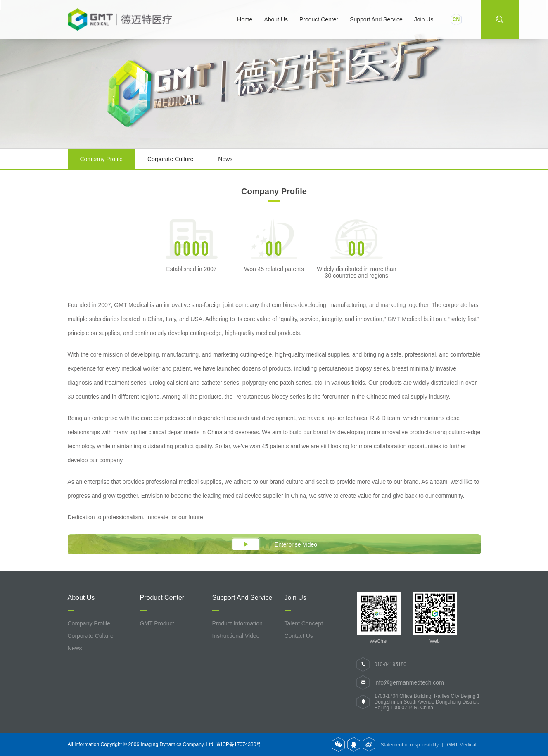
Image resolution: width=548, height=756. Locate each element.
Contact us (299, 636)
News (225, 159)
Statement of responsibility (410, 745)
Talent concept (304, 623)
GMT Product (157, 623)
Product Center (319, 19)
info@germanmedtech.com (409, 682)
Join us (424, 19)
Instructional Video (236, 636)
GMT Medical (461, 745)
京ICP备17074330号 (238, 744)
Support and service (376, 19)
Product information (237, 623)
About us (276, 19)
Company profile (102, 159)
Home (245, 19)
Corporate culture (170, 159)
